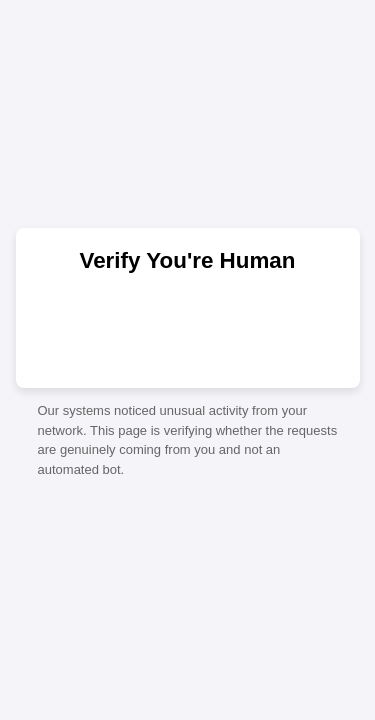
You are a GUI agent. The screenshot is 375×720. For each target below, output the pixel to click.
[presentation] (188, 329)
